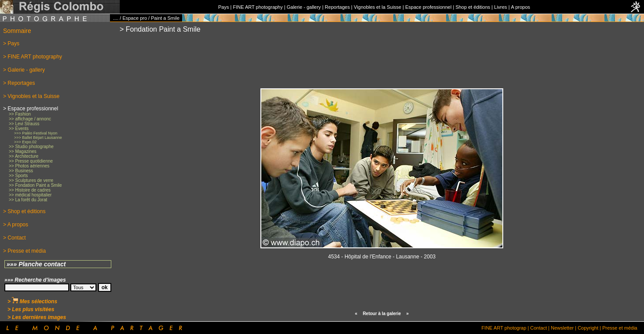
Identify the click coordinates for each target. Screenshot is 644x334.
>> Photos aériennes (29, 166)
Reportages (337, 7)
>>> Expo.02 (25, 142)
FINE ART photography (258, 7)
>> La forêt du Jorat (28, 200)
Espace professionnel (428, 7)
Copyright (588, 328)
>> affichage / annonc (30, 119)
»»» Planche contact (36, 264)
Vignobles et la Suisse (377, 7)
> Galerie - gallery (24, 70)
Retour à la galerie (382, 314)
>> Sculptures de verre (31, 180)
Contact (538, 328)
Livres (500, 7)
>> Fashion (20, 114)
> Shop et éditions (24, 211)
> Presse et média (24, 251)
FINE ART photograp (504, 328)
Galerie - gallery (304, 7)
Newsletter (562, 328)
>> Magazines (23, 151)
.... (116, 18)
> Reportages (19, 83)
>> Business (21, 171)
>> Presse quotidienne (31, 161)
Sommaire (17, 31)
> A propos (16, 225)
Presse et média (620, 328)
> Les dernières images (37, 317)
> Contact (15, 238)
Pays (223, 7)
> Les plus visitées (31, 309)
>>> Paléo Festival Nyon (36, 133)
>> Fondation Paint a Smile (35, 185)
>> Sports (18, 176)
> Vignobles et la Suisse (31, 96)
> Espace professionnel (31, 109)
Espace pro (135, 18)
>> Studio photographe (31, 147)
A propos (521, 7)
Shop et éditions (473, 7)
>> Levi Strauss (24, 124)
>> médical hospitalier (30, 195)
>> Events (19, 129)
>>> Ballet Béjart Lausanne (38, 138)
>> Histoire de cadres (30, 190)
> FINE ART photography (33, 57)
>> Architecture (24, 156)
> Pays (11, 44)
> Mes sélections (32, 301)
